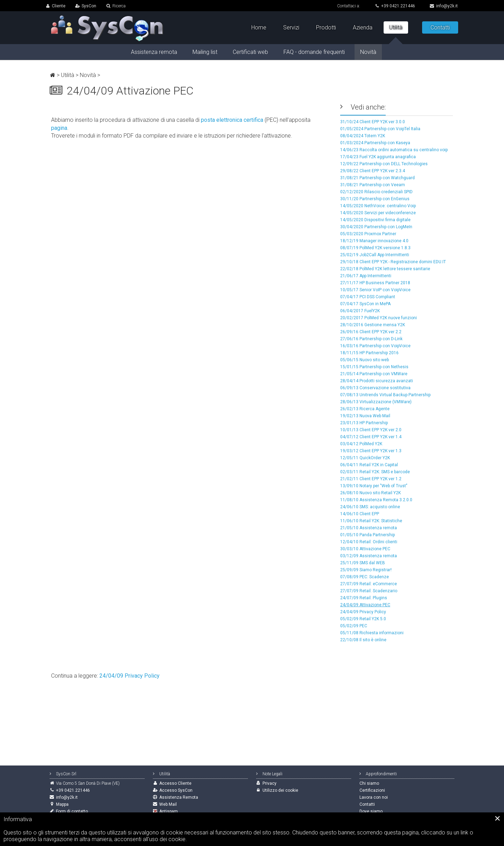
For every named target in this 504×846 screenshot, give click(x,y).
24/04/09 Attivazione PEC (365, 605)
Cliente (59, 6)
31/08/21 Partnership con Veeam (373, 185)
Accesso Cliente (175, 783)
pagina (59, 128)
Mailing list (205, 52)
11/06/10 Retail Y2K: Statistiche (371, 521)
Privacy (269, 783)
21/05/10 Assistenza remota (369, 528)
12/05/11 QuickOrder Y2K (365, 458)
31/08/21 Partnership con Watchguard (377, 178)
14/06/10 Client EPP (360, 514)
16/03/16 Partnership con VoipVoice (375, 346)
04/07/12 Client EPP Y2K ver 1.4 (371, 437)
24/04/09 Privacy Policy (363, 612)
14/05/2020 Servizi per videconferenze (378, 213)
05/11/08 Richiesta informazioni (372, 633)
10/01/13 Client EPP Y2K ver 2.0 (371, 430)
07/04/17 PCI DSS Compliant (368, 297)
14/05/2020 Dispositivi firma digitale (375, 220)
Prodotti (326, 27)
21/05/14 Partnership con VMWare (374, 374)
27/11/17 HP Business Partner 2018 (375, 283)
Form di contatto (72, 811)
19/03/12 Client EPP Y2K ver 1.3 (371, 451)
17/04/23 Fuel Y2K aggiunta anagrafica (378, 157)
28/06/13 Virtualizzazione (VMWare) (376, 402)
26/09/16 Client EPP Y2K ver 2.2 (371, 332)
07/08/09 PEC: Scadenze (365, 577)
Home (259, 27)
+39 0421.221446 (395, 6)
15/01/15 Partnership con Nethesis (374, 367)
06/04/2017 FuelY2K (360, 311)
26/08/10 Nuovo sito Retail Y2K (370, 493)
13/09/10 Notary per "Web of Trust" (374, 486)
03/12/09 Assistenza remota (369, 556)
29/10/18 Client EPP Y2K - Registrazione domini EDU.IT (393, 262)
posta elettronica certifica (232, 120)
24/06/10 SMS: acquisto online (370, 507)
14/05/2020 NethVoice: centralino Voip (378, 206)
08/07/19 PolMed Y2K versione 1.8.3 (375, 248)
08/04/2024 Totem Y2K (363, 136)
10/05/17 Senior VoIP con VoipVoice (375, 290)
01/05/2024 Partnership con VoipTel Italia (380, 129)
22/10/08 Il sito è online (363, 640)
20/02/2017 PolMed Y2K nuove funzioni (379, 318)
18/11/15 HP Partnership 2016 (369, 353)
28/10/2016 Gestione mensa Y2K (373, 325)
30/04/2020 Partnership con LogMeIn (376, 227)
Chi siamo (369, 783)
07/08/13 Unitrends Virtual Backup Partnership (385, 395)
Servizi (291, 27)
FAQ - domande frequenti (314, 52)
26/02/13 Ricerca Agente (365, 409)
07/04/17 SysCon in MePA (365, 304)
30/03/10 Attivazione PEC (365, 549)
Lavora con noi (374, 797)
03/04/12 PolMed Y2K (361, 444)
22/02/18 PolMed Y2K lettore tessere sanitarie (385, 269)
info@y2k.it (444, 6)
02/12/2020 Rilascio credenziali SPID (376, 192)
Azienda (363, 27)
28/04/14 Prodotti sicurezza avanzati (377, 381)
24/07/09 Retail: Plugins (364, 598)
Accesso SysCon (176, 790)
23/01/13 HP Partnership (364, 423)
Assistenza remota (154, 52)
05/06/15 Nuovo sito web (365, 360)
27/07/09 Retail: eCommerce (369, 584)
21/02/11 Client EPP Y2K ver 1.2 (371, 479)
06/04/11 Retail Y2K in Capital (369, 465)
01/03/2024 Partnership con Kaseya (375, 143)
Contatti (440, 27)
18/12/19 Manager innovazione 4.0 (374, 241)
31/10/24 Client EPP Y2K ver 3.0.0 (373, 122)
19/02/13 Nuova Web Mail (365, 416)
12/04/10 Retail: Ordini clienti (369, 542)
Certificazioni (372, 790)
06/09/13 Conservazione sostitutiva (375, 388)
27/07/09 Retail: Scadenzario (369, 591)
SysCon (89, 6)
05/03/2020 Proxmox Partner (368, 234)
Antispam (169, 811)
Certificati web (250, 52)
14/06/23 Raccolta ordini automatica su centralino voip (394, 150)
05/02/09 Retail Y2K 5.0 (363, 619)
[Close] (497, 818)
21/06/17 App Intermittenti (366, 276)
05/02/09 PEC (354, 626)
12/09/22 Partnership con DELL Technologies (384, 164)
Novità (88, 75)
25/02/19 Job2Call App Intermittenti (375, 255)
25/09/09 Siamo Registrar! (366, 570)
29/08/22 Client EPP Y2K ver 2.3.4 (373, 171)
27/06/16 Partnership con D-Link (371, 339)
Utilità (68, 75)
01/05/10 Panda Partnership (367, 535)
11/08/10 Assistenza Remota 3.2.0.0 (376, 500)
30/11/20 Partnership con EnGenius (375, 199)
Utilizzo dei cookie (280, 790)
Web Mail (168, 804)
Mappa (62, 804)
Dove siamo (371, 811)
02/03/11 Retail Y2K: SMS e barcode (375, 472)
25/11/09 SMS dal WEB (363, 563)
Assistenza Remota (179, 797)
